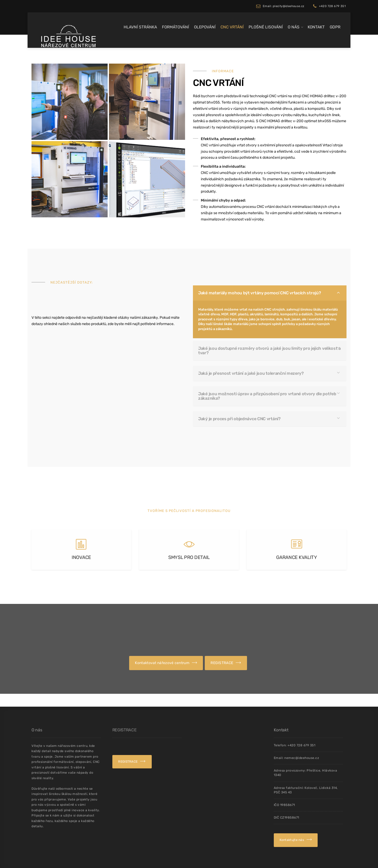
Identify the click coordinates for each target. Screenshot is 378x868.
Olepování (205, 27)
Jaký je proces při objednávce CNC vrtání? (258, 384)
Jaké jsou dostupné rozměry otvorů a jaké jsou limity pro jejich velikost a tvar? (270, 357)
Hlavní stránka (140, 27)
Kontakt (316, 27)
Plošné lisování (266, 27)
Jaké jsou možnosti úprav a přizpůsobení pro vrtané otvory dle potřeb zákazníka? (269, 375)
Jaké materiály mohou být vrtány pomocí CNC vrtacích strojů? (266, 335)
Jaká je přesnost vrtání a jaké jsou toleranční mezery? (262, 366)
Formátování (175, 27)
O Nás (294, 27)
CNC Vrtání (232, 27)
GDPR (335, 27)
